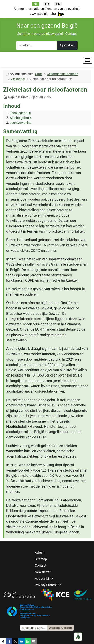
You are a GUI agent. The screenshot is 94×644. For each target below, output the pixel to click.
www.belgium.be (44, 14)
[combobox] (36, 46)
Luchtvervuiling (21, 123)
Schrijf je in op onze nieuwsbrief (40, 34)
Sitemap (41, 559)
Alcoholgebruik (20, 118)
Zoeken (67, 45)
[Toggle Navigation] (88, 60)
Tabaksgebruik (20, 113)
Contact (71, 34)
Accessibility (44, 578)
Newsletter (43, 572)
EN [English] (58, 4)
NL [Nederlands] (36, 4)
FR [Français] (47, 4)
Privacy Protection (48, 585)
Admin (40, 553)
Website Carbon (60, 628)
